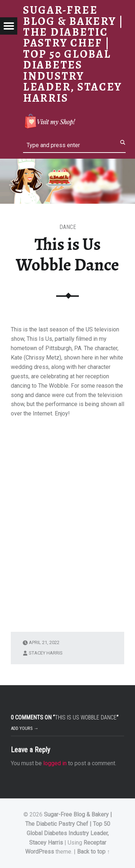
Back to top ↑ (93, 852)
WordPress (40, 852)
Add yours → (25, 728)
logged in (55, 763)
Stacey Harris (46, 653)
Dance (68, 227)
